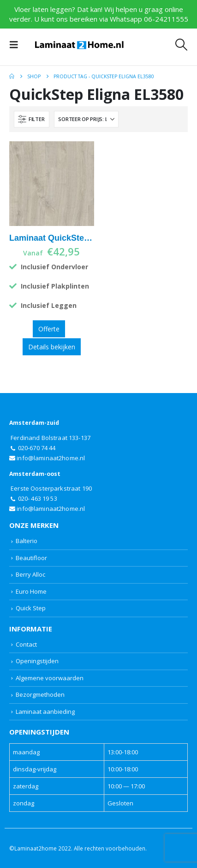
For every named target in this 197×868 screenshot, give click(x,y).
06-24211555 (166, 19)
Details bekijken (52, 347)
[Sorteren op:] (86, 119)
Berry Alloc (30, 574)
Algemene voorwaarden (50, 678)
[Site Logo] (79, 45)
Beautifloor (31, 558)
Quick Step (31, 608)
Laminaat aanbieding (45, 712)
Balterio (27, 541)
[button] (17, 45)
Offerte (49, 329)
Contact (26, 644)
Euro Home (31, 591)
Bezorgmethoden (40, 694)
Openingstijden (37, 661)
